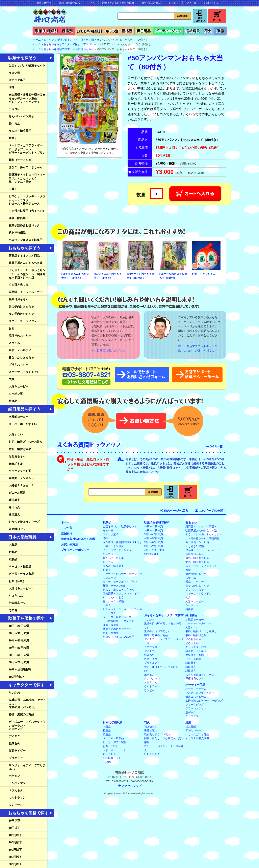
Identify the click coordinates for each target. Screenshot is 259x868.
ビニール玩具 (17, 493)
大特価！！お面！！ (21, 485)
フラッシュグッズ (196, 708)
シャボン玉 (16, 394)
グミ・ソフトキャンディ (24, 102)
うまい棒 (14, 73)
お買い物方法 (44, 3)
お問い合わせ (211, 3)
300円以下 (15, 850)
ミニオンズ (16, 729)
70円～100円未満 (20, 670)
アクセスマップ (131, 786)
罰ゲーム (191, 712)
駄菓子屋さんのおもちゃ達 (26, 263)
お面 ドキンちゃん (204, 274)
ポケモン (14, 776)
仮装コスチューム (196, 697)
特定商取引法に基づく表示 (78, 539)
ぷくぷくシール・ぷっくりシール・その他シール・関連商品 (27, 274)
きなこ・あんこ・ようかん (26, 167)
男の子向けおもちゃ (21, 306)
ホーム (65, 522)
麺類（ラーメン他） (21, 160)
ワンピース (16, 805)
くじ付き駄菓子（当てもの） (27, 211)
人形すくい (16, 435)
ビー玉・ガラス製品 (21, 574)
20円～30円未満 (19, 633)
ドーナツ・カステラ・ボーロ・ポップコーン (26, 147)
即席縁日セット (19, 529)
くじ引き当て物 (85, 40)
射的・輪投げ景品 (20, 449)
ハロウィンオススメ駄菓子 (26, 240)
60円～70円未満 (19, 662)
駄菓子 (107, 522)
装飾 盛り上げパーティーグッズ (204, 701)
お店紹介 (174, 3)
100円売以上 (17, 677)
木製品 (13, 545)
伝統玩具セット (19, 603)
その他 (13, 610)
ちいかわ (14, 693)
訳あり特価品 (17, 233)
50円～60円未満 (19, 655)
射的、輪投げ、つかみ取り (26, 442)
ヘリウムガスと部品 (197, 734)
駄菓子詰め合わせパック (24, 225)
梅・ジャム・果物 (20, 182)
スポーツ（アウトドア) (23, 372)
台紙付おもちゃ (85, 49)
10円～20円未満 (19, 626)
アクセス (191, 3)
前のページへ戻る (176, 511)
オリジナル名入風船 (197, 738)
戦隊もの (14, 743)
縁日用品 (191, 615)
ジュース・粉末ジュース (24, 204)
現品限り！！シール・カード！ (26, 294)
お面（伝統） (17, 581)
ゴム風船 (191, 727)
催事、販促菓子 (19, 218)
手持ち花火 (151, 730)
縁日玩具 (14, 507)
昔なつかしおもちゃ (21, 357)
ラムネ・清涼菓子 (20, 131)
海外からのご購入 (151, 3)
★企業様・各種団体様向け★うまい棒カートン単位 (27, 97)
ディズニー (16, 736)
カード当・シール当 (21, 277)
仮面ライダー (17, 751)
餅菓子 (13, 138)
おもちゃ (191, 522)
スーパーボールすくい (23, 424)
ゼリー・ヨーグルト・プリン (27, 153)
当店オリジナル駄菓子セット (27, 65)
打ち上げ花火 (152, 754)
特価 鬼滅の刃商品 (21, 714)
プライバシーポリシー (75, 550)
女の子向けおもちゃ (21, 314)
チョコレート (17, 109)
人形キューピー (19, 386)
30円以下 (15, 821)
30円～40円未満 (19, 640)
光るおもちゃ (17, 456)
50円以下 (15, 828)
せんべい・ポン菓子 (21, 116)
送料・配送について (70, 3)
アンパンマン (91, 44)
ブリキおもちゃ (19, 365)
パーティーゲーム (196, 689)
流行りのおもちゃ (20, 336)
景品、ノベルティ (20, 350)
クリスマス (192, 716)
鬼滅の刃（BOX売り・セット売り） (27, 702)
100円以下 (15, 835)
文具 (11, 379)
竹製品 (13, 552)
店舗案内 (67, 533)
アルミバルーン (195, 730)
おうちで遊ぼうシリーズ (24, 522)
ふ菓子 (13, 189)
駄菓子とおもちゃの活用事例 (118, 3)
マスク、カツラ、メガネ (200, 693)
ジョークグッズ (195, 705)
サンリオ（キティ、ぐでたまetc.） (27, 767)
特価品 (13, 401)
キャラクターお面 (20, 471)
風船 (188, 722)
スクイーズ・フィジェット (26, 321)
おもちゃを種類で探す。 (58, 40)
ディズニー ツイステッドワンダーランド (27, 724)
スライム (14, 343)
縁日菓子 (14, 500)
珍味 (11, 87)
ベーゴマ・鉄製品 (20, 567)
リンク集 (67, 528)
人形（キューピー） (21, 588)
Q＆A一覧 (216, 446)
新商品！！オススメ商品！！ (27, 256)
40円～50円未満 (19, 648)
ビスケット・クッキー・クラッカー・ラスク (27, 198)
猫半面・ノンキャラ (21, 478)
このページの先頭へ (213, 511)
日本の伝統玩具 (113, 722)
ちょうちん (16, 596)
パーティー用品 (195, 685)
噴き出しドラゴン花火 (157, 734)
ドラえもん (16, 790)
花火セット (151, 727)
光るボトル (16, 464)
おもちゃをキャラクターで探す (62, 44)
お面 (11, 328)
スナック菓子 (17, 80)
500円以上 (15, 864)
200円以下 (15, 842)
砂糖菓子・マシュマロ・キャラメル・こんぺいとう (27, 176)
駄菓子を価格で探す (157, 522)
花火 (147, 722)
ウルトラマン (17, 798)
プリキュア (16, 758)
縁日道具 (14, 514)
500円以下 (15, 857)
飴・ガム (14, 124)
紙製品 (13, 559)
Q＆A (92, 3)
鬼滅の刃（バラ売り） (23, 707)
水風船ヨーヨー (19, 417)
